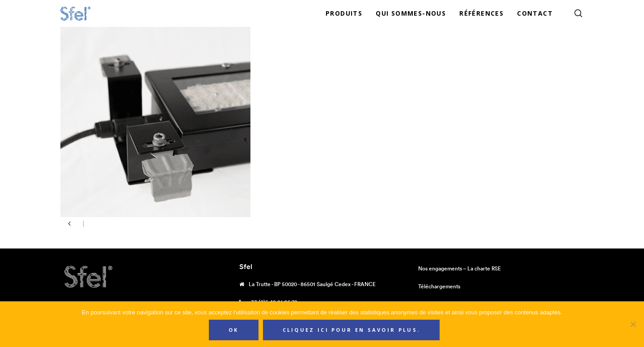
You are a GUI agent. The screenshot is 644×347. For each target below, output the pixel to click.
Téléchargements (439, 286)
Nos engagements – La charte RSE (460, 268)
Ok (234, 330)
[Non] (633, 324)
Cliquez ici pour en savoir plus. (352, 330)
